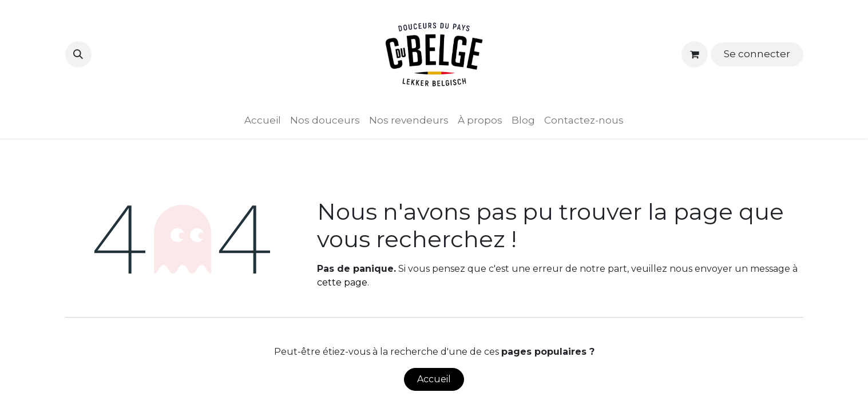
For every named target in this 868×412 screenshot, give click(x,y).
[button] (78, 54)
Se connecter (757, 54)
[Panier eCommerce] (695, 54)
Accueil (434, 379)
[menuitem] (263, 121)
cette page (342, 282)
